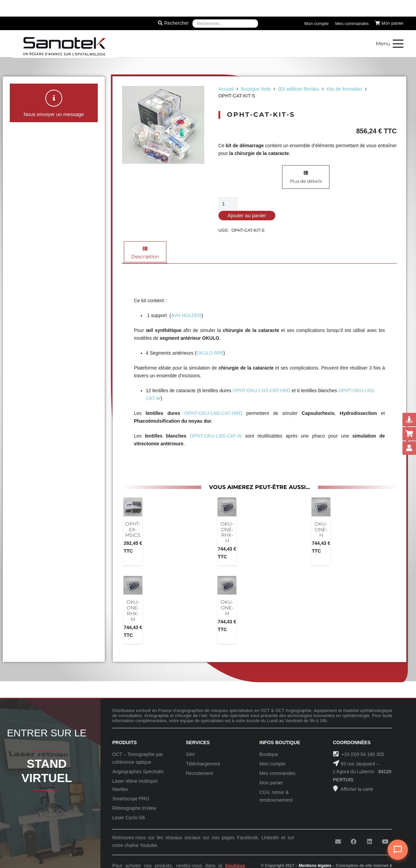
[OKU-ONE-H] (321, 507)
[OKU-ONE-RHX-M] (133, 585)
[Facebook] (354, 842)
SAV (191, 754)
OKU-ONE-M (227, 608)
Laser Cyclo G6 (129, 818)
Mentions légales (315, 866)
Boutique (269, 754)
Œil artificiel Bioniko (298, 89)
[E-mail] (338, 842)
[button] (390, 44)
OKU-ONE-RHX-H (227, 532)
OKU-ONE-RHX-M (133, 610)
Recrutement (200, 773)
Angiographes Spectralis (138, 772)
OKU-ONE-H (321, 530)
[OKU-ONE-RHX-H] (227, 507)
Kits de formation (344, 89)
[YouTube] (385, 842)
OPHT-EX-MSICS (133, 530)
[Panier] (389, 23)
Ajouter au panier (247, 215)
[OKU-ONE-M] (227, 585)
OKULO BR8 (210, 353)
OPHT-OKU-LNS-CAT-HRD (262, 391)
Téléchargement (203, 764)
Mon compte (272, 764)
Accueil (226, 89)
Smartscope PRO (131, 799)
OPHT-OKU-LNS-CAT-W (216, 436)
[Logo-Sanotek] (64, 44)
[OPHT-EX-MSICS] (133, 507)
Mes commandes (278, 773)
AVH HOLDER (186, 315)
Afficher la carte (356, 789)
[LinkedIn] (369, 842)
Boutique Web (256, 89)
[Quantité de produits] (228, 204)
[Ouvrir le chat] (398, 850)
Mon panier (271, 783)
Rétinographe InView (134, 808)
